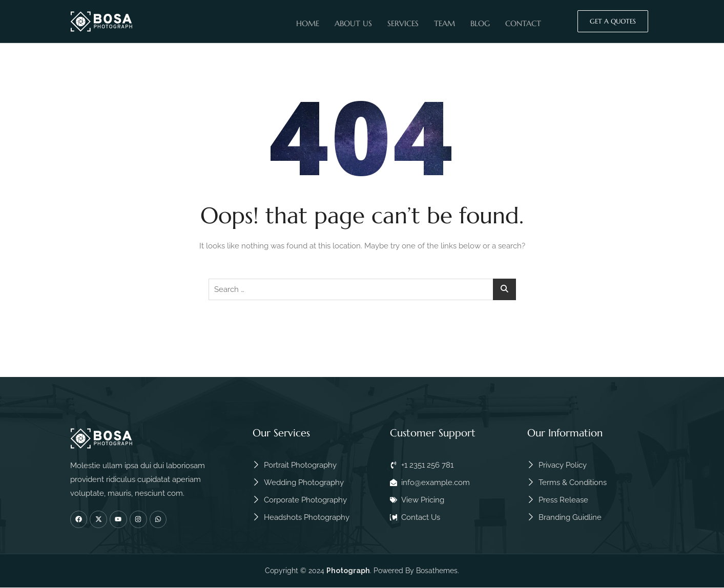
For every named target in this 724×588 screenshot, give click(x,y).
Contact (523, 22)
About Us (353, 22)
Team (444, 22)
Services (403, 22)
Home (308, 22)
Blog (480, 22)
